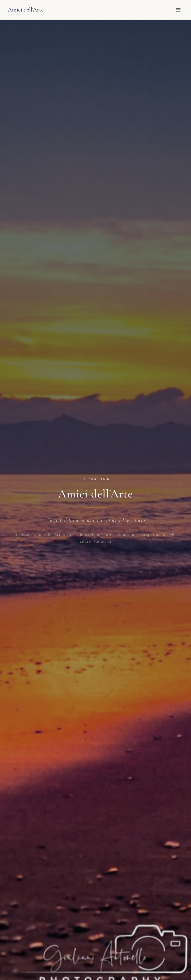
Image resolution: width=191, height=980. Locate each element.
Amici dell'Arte (26, 10)
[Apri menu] (178, 10)
